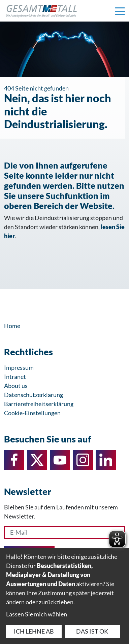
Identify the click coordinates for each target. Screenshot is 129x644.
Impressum (19, 367)
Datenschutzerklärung (34, 395)
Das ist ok (92, 631)
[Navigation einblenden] (120, 11)
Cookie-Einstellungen (32, 413)
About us (16, 386)
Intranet (15, 377)
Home (12, 326)
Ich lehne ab (34, 631)
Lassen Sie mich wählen (37, 614)
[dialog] (64, 596)
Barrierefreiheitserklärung (39, 404)
